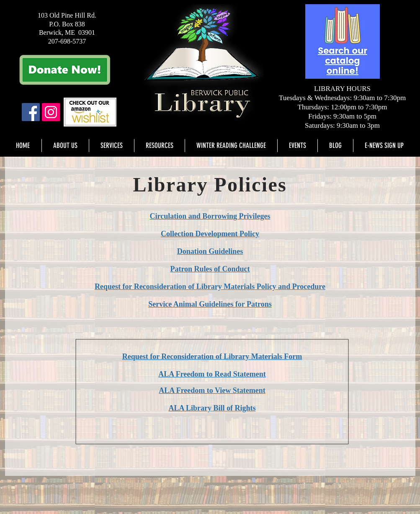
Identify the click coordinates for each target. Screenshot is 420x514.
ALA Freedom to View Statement (212, 390)
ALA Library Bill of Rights (212, 408)
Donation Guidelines (210, 251)
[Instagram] (51, 112)
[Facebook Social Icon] (31, 112)
